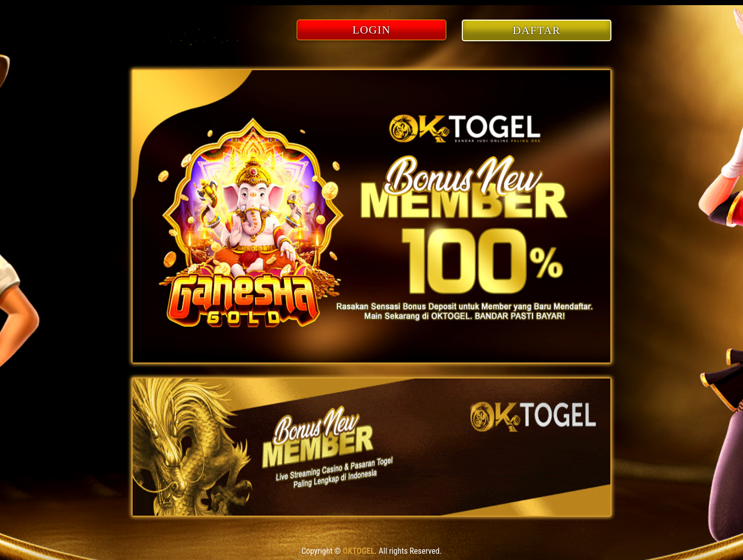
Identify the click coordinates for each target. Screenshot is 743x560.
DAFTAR (537, 30)
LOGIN (372, 30)
